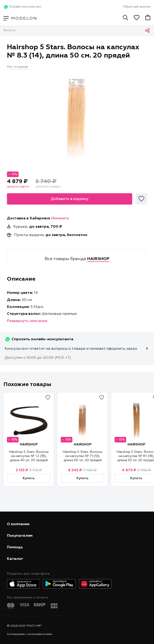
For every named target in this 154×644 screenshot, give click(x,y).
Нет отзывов (17, 67)
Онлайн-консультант (23, 7)
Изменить (60, 218)
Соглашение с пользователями (29, 634)
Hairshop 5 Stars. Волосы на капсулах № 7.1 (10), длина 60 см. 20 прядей (83, 456)
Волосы (9, 30)
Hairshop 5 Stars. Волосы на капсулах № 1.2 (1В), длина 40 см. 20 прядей (29, 456)
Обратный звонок (137, 7)
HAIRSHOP (29, 445)
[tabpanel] (77, 117)
